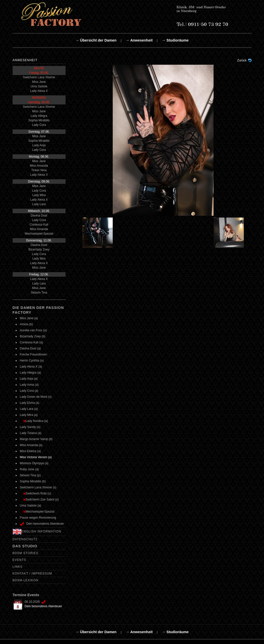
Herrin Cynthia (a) (32, 361)
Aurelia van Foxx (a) (33, 330)
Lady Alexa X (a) (31, 367)
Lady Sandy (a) (30, 427)
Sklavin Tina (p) (30, 475)
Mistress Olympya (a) (34, 463)
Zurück (242, 60)
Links (18, 567)
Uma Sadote (39, 86)
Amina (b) (26, 324)
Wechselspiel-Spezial (39, 234)
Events (19, 560)
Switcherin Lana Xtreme (39, 77)
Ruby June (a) (29, 469)
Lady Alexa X (39, 91)
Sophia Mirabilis (39, 120)
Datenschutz (25, 539)
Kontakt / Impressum (32, 574)
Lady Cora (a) (29, 391)
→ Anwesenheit (139, 40)
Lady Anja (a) (29, 379)
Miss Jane (39, 82)
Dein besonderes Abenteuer (43, 606)
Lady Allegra (39, 116)
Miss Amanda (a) (31, 445)
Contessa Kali (39, 225)
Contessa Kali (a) (32, 342)
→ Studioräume (175, 40)
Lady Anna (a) (29, 385)
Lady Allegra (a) (31, 373)
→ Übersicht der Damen (96, 40)
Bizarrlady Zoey (39, 249)
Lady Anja (39, 145)
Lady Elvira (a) (30, 403)
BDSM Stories (25, 553)
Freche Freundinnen (34, 354)
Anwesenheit (25, 60)
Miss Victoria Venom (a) (36, 457)
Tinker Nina (39, 170)
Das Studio (25, 546)
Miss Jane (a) (29, 318)
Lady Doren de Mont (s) (36, 397)
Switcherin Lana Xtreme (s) (38, 487)
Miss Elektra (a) (30, 451)
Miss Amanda (39, 166)
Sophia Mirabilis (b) (33, 481)
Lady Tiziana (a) (31, 433)
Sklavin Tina (39, 293)
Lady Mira (39, 195)
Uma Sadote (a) (31, 506)
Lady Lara (39, 204)
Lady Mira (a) (29, 415)
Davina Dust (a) (30, 348)
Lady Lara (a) (29, 409)
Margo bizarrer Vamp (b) (36, 439)
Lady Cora (39, 125)
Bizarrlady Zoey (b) (33, 336)
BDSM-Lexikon (26, 580)
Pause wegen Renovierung (38, 518)
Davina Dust (39, 216)
